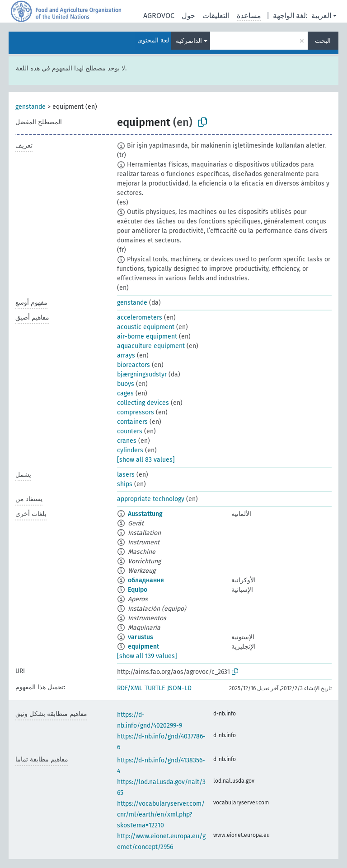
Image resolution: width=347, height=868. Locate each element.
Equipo (138, 590)
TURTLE (155, 688)
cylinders (130, 450)
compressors (136, 412)
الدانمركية (189, 41)
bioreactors (134, 365)
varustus (141, 637)
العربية (321, 16)
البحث (323, 41)
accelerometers (140, 318)
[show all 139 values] (147, 656)
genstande (30, 107)
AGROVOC (159, 16)
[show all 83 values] (146, 460)
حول (188, 16)
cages (125, 393)
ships (125, 484)
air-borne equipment (147, 337)
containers (132, 422)
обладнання (146, 580)
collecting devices (143, 403)
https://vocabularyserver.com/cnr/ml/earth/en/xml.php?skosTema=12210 (161, 815)
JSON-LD (179, 688)
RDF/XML (130, 688)
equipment (143, 647)
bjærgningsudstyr (142, 374)
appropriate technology (151, 499)
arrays (126, 355)
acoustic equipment (146, 327)
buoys (126, 384)
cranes (127, 441)
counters (130, 431)
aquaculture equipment (151, 346)
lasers (126, 475)
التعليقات (216, 16)
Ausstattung (145, 514)
